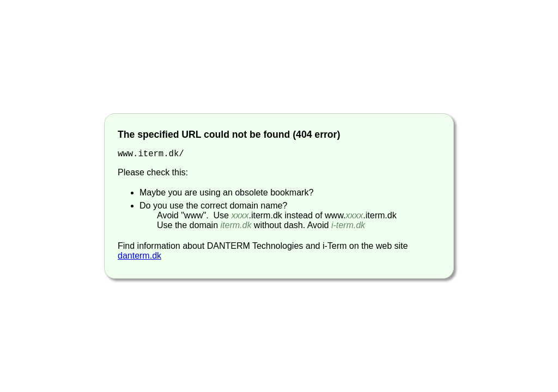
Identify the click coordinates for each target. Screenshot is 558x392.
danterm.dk (139, 257)
